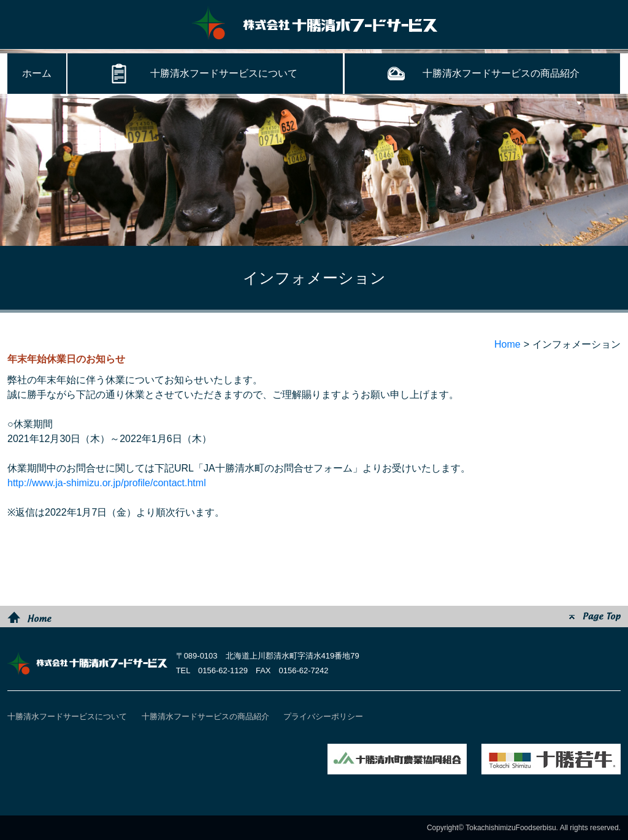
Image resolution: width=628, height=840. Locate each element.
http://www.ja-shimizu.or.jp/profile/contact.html (107, 483)
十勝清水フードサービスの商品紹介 (501, 73)
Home (507, 344)
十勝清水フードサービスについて (224, 73)
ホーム (37, 73)
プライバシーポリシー (323, 716)
